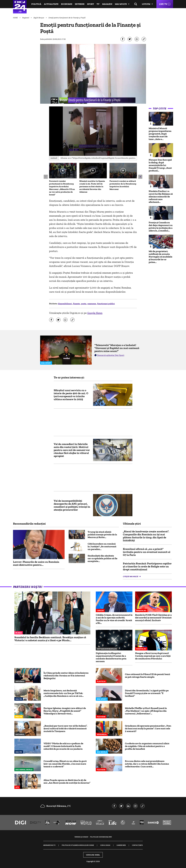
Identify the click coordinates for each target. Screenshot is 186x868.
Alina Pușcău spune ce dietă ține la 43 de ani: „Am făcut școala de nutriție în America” (67, 781)
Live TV (163, 4)
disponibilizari (65, 304)
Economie (67, 4)
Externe (80, 4)
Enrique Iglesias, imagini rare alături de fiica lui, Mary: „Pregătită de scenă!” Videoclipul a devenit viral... (65, 711)
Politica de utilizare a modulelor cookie (78, 845)
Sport (90, 4)
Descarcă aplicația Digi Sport (111, 355)
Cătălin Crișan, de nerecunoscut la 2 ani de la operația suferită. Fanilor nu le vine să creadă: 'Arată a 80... (114, 619)
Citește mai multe (131, 576)
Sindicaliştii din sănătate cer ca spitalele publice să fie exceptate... (102, 558)
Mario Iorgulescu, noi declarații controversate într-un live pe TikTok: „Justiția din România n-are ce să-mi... (64, 693)
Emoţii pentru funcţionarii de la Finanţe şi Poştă (67, 18)
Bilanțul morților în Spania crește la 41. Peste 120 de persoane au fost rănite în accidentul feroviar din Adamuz (92, 186)
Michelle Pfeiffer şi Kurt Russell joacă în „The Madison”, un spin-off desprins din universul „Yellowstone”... (146, 711)
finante (77, 304)
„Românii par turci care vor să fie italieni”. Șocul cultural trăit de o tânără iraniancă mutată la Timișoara (65, 728)
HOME (16, 18)
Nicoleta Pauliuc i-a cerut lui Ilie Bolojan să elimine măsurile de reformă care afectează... (161, 197)
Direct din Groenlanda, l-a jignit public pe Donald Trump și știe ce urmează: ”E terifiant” (147, 693)
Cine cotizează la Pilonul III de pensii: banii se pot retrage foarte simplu (147, 676)
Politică (36, 4)
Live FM (146, 4)
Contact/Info (137, 845)
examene (92, 304)
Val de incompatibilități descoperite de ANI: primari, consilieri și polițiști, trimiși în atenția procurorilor (72, 505)
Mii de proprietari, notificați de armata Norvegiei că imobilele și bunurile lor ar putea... (160, 257)
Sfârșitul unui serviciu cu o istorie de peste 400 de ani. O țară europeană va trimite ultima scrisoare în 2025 (71, 395)
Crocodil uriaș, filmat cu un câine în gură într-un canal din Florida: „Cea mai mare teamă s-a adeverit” (65, 764)
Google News (95, 313)
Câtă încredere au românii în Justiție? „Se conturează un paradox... (102, 546)
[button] (93, 131)
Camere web (121, 845)
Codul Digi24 (105, 845)
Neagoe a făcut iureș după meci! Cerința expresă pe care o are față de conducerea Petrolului (153, 656)
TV (98, 4)
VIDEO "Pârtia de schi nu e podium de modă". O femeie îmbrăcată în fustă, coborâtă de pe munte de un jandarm (63, 746)
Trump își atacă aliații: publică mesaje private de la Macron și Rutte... (102, 535)
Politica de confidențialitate (101, 837)
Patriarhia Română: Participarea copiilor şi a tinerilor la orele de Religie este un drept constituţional (147, 566)
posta (84, 304)
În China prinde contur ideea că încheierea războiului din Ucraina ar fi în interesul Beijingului (66, 676)
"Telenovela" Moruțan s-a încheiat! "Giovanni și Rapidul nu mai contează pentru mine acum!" (117, 348)
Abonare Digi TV (49, 845)
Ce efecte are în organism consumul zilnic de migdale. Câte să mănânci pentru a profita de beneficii (147, 746)
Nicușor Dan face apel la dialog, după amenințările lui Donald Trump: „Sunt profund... (160, 165)
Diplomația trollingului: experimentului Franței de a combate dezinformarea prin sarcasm (111, 657)
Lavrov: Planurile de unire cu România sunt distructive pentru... (36, 563)
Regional (26, 18)
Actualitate (51, 4)
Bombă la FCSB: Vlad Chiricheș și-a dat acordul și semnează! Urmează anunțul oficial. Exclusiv (153, 618)
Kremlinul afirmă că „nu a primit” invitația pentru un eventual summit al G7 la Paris (147, 552)
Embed (54, 158)
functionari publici (106, 304)
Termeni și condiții (81, 837)
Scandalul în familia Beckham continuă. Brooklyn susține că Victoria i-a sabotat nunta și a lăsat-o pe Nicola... (50, 639)
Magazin (107, 4)
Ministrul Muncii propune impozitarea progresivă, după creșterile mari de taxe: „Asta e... (160, 134)
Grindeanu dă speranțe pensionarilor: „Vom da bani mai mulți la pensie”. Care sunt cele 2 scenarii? (148, 728)
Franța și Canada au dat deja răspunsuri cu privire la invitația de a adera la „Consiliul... (161, 227)
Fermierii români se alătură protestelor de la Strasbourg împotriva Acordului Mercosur (123, 185)
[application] (93, 131)
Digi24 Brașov (39, 18)
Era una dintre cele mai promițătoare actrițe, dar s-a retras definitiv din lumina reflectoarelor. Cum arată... (147, 764)
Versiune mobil (93, 855)
